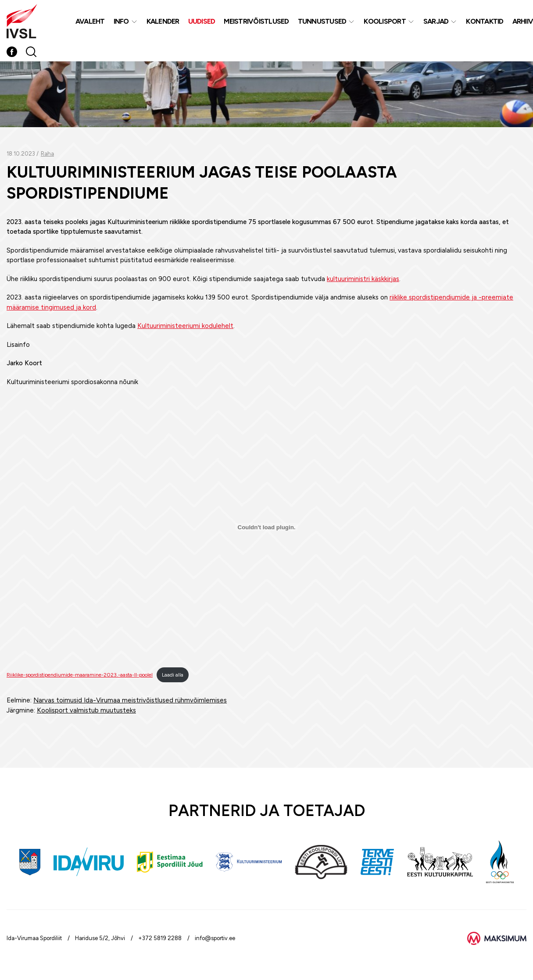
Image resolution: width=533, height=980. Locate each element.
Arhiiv (523, 21)
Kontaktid (485, 21)
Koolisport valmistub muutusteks (86, 710)
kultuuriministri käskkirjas (363, 279)
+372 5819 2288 (160, 938)
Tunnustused (322, 21)
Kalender (163, 21)
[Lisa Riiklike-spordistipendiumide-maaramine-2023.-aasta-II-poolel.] (266, 527)
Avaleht (90, 21)
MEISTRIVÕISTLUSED (256, 21)
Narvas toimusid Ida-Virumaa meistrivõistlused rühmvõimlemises (130, 700)
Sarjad (436, 21)
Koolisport (385, 21)
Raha (47, 154)
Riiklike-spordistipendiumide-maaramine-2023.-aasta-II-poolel (80, 675)
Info (121, 21)
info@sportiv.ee (215, 938)
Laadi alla (173, 675)
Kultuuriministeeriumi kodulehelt (185, 326)
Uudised (202, 21)
